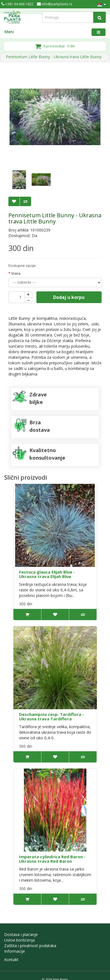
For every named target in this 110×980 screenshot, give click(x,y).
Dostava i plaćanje (21, 934)
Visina (16, 273)
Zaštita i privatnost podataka (30, 946)
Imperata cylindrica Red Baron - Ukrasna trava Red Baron (52, 859)
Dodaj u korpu (69, 297)
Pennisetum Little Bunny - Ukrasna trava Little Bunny (54, 57)
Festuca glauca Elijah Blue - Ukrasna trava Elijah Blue (47, 574)
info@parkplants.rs (54, 4)
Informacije (15, 951)
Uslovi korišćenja (19, 940)
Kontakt (11, 960)
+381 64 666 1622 (17, 4)
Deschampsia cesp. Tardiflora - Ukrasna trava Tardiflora (52, 717)
